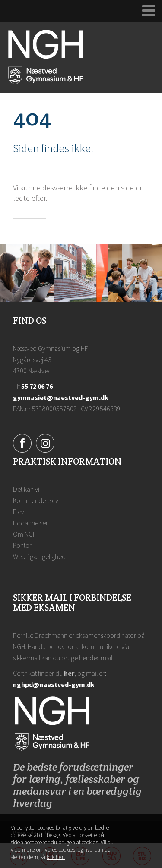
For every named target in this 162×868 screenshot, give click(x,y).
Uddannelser (30, 523)
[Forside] (46, 56)
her (69, 673)
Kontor (22, 545)
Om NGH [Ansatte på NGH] (25, 534)
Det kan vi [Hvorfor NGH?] (26, 489)
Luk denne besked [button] (144, 832)
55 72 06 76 (37, 386)
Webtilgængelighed (39, 556)
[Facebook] (22, 443)
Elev (19, 512)
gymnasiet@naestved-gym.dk (61, 397)
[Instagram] (45, 443)
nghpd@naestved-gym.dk (54, 684)
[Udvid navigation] (149, 11)
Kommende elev (36, 500)
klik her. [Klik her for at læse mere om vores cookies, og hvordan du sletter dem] (56, 857)
